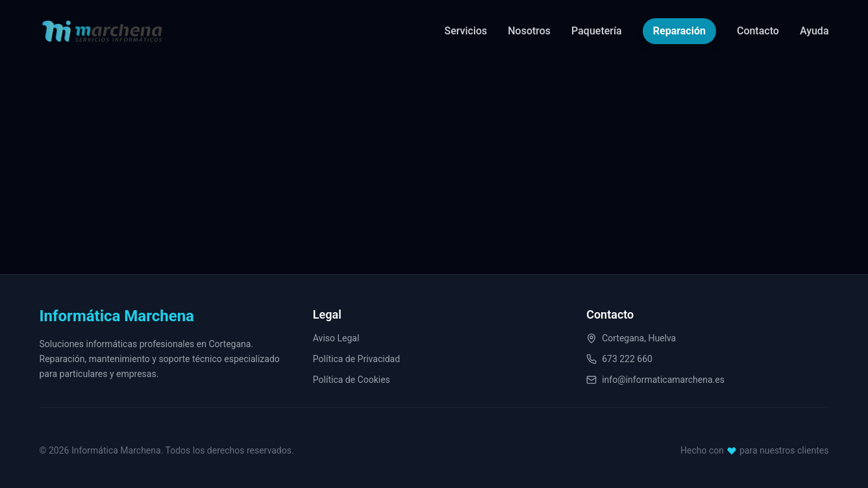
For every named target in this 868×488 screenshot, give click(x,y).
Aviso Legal (336, 339)
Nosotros (529, 30)
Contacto (758, 30)
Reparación (679, 28)
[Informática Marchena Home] (103, 30)
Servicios (465, 30)
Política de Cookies (352, 381)
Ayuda (814, 30)
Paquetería (597, 30)
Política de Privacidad (356, 360)
